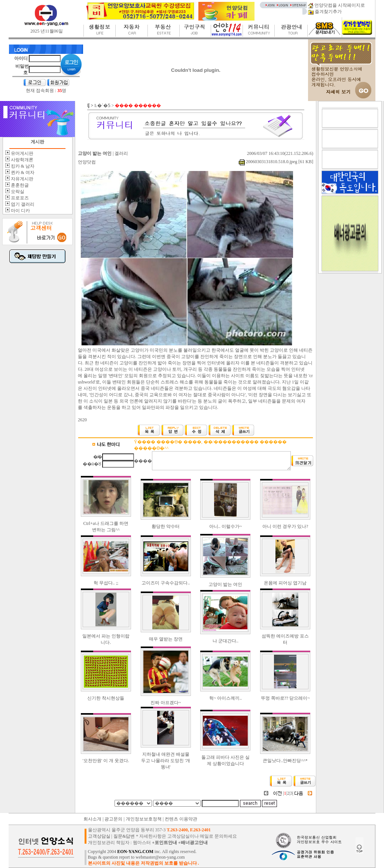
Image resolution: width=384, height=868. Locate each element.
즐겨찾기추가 (325, 12)
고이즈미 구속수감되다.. (166, 583)
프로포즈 (19, 198)
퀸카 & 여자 (22, 172)
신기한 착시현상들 (106, 698)
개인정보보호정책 (144, 819)
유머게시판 (22, 153)
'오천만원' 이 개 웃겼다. (106, 761)
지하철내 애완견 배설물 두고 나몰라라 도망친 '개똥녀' (166, 761)
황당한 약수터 (166, 526)
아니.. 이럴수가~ (226, 526)
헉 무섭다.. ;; (106, 583)
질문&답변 (124, 836)
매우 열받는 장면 (166, 639)
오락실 (17, 192)
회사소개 (92, 819)
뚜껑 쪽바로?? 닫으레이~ (285, 698)
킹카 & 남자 (22, 166)
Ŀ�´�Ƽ (102, 106)
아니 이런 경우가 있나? (285, 526)
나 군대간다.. (225, 641)
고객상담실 (99, 836)
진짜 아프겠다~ (166, 703)
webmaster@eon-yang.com (160, 857)
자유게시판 (22, 179)
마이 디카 (20, 211)
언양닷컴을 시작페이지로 (336, 5)
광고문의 (113, 819)
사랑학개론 (22, 160)
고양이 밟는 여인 (225, 584)
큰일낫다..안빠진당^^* (285, 761)
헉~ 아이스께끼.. (226, 698)
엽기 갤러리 (22, 204)
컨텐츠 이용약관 (181, 819)
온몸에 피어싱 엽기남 (285, 583)
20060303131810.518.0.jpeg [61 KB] (276, 162)
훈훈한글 (19, 185)
